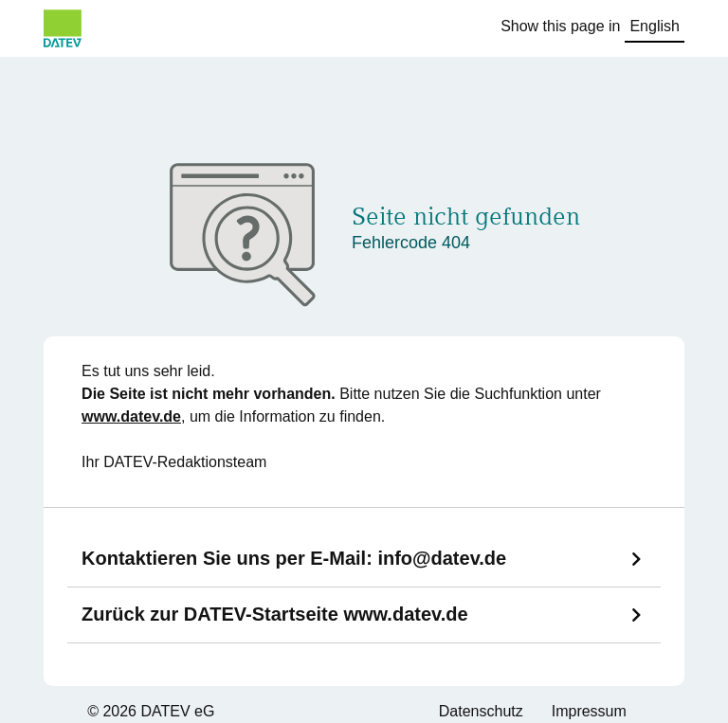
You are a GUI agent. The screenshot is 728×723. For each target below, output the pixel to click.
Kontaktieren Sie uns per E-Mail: (294, 558)
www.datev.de (131, 416)
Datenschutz (481, 711)
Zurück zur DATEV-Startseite (275, 614)
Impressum (589, 711)
